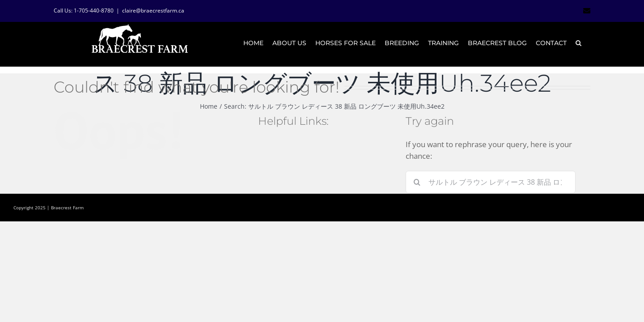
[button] (587, 43)
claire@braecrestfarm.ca (153, 11)
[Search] (417, 182)
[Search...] (491, 182)
